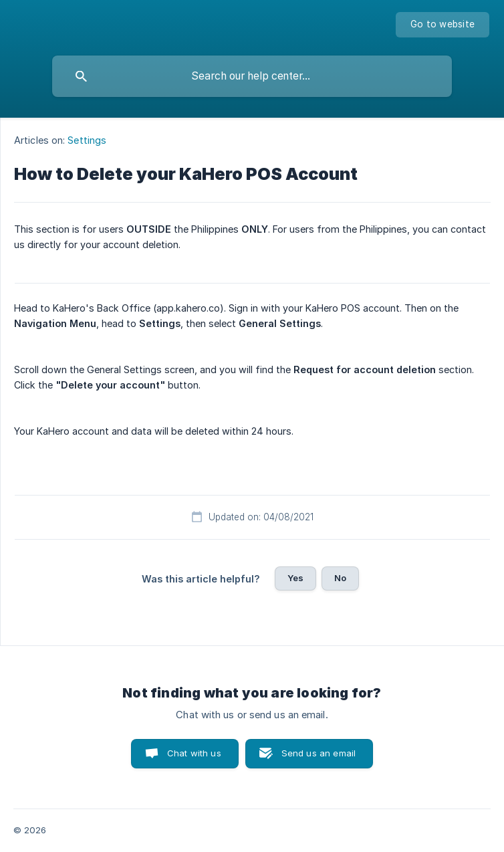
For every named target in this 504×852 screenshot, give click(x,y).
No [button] (340, 578)
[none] (443, 25)
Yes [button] (295, 578)
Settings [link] (87, 140)
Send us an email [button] (319, 753)
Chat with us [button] (194, 753)
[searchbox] (252, 76)
